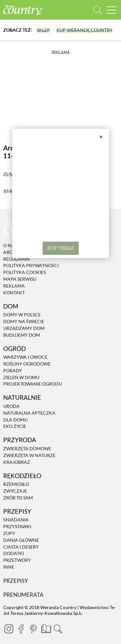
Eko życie (15, 426)
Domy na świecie (24, 321)
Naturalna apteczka (29, 413)
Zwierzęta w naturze (29, 455)
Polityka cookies (25, 272)
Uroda (11, 406)
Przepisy (16, 581)
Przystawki (17, 526)
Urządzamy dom (24, 328)
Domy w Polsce (22, 315)
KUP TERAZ (61, 248)
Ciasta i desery (21, 547)
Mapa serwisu (20, 279)
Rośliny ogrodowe (27, 364)
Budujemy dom (22, 335)
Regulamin (16, 259)
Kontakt (14, 293)
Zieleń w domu (21, 377)
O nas (10, 245)
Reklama (14, 286)
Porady (13, 371)
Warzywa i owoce (25, 357)
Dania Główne (21, 540)
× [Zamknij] (101, 136)
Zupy (9, 533)
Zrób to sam (18, 498)
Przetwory (17, 560)
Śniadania (16, 520)
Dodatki (14, 554)
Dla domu (15, 420)
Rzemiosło (16, 484)
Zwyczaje (15, 491)
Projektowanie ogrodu (33, 384)
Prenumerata (23, 595)
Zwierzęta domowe (27, 448)
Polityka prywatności (31, 266)
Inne (9, 567)
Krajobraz (17, 462)
